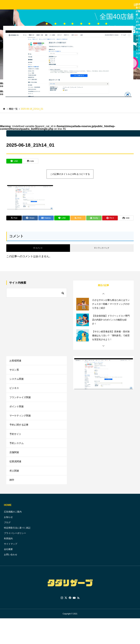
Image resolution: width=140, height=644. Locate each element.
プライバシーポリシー (15, 539)
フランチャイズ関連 (21, 399)
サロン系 (15, 370)
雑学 (12, 486)
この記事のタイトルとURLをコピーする (70, 174)
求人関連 (15, 476)
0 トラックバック (102, 248)
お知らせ (8, 523)
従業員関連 (16, 466)
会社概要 (8, 555)
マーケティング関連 (21, 418)
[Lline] (14, 161)
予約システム (17, 447)
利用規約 (8, 545)
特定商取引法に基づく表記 (17, 534)
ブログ (7, 529)
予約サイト (16, 438)
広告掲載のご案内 (13, 518)
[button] (103, 294)
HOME (8, 511)
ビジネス (15, 390)
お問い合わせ (11, 561)
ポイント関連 (17, 409)
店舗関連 (15, 457)
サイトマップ (11, 550)
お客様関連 (16, 361)
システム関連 (17, 380)
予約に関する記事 (20, 428)
